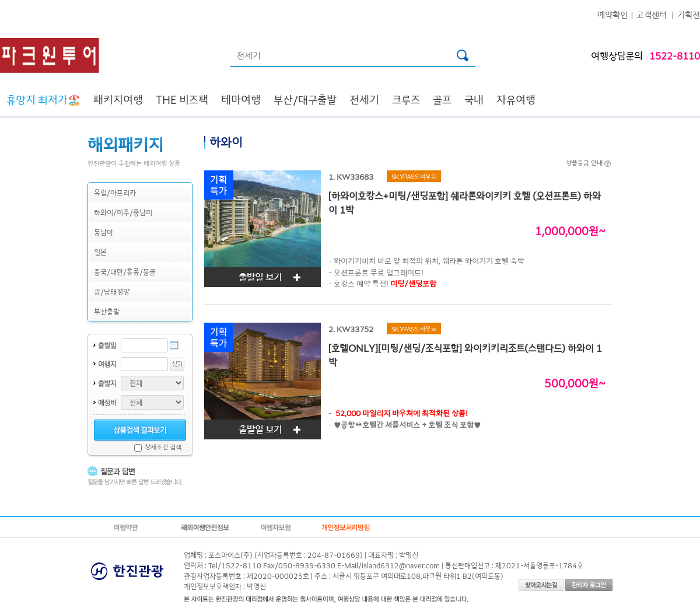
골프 (442, 99)
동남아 (104, 232)
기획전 (689, 14)
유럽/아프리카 (115, 192)
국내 (474, 99)
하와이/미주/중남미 (123, 212)
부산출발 (107, 311)
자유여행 (516, 99)
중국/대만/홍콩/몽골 (125, 272)
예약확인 (612, 14)
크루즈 (406, 99)
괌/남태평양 (112, 291)
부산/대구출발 (305, 99)
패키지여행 (118, 99)
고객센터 (652, 14)
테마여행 (241, 99)
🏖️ (43, 99)
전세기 (364, 99)
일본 (100, 252)
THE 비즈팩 (182, 99)
